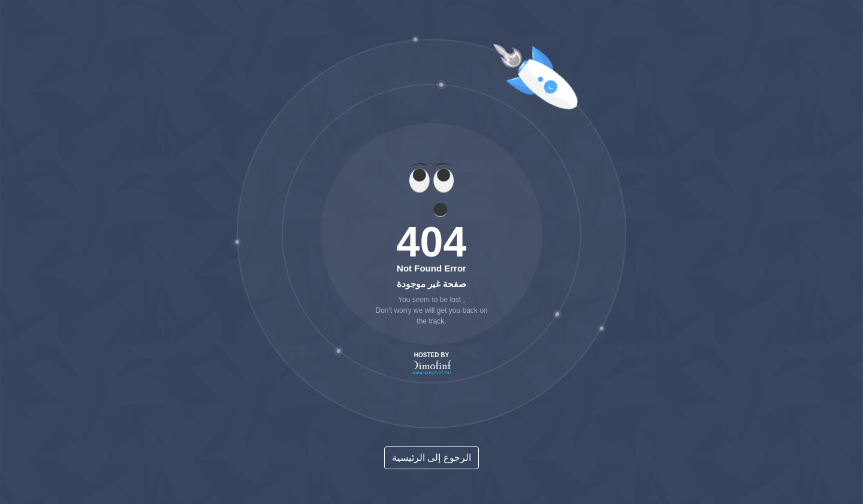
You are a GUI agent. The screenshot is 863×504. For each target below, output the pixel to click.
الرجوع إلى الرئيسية (431, 458)
